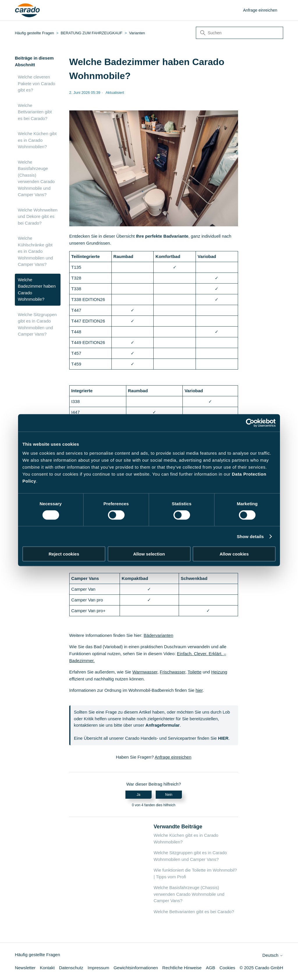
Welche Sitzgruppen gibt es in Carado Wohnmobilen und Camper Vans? (37, 324)
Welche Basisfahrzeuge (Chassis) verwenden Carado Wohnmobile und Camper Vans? (36, 178)
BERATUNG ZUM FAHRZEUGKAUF (91, 33)
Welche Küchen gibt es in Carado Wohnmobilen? (37, 140)
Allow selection (149, 554)
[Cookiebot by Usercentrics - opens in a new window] (250, 423)
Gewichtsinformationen (136, 968)
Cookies (227, 968)
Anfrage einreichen (260, 10)
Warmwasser (145, 672)
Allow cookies (234, 554)
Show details (250, 536)
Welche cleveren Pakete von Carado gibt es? (36, 83)
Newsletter (25, 968)
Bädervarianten (159, 635)
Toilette (195, 672)
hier (199, 690)
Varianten (137, 33)
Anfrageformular (163, 725)
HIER (223, 738)
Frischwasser (173, 672)
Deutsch (273, 955)
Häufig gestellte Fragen (34, 33)
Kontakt (47, 968)
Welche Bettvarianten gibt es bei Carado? (35, 112)
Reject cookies (64, 554)
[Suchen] (240, 33)
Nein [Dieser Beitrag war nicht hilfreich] (169, 795)
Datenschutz (71, 968)
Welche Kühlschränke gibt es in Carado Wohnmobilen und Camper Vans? (35, 251)
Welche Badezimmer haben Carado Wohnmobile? (37, 290)
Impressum (98, 968)
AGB (211, 968)
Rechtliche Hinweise (182, 968)
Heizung (219, 672)
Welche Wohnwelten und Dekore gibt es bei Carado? (38, 216)
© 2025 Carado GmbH (261, 968)
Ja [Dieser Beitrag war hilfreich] (138, 795)
